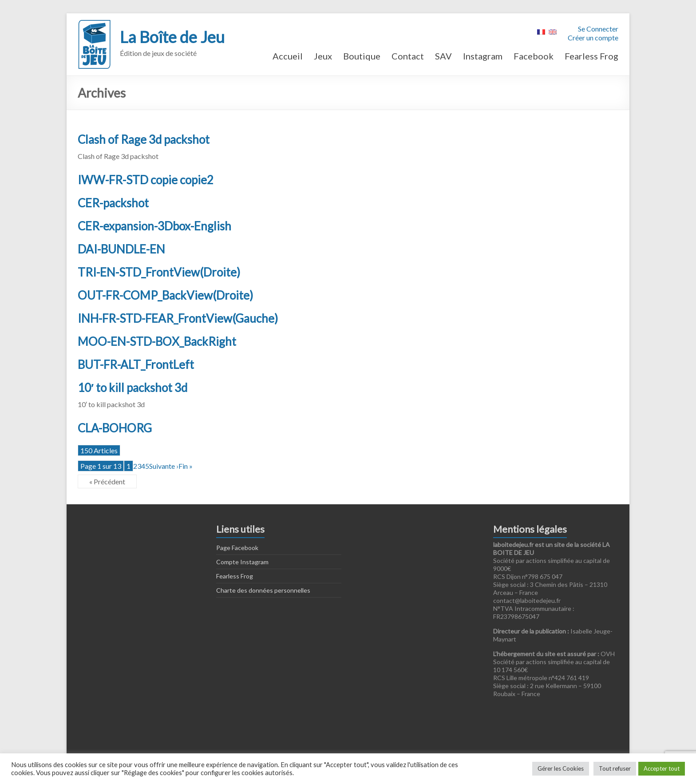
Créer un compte (593, 38)
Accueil (288, 56)
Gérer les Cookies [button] (561, 768)
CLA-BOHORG (115, 428)
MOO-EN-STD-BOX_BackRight (157, 341)
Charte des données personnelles (263, 590)
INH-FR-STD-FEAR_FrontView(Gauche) (178, 318)
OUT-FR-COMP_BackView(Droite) (165, 295)
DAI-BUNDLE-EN (121, 249)
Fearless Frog (591, 56)
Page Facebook (237, 548)
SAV (443, 56)
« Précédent (107, 481)
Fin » (186, 466)
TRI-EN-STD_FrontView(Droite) (159, 272)
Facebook (534, 56)
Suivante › (164, 466)
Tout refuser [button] (615, 768)
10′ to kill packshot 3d (132, 388)
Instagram (483, 56)
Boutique (362, 56)
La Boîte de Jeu (172, 37)
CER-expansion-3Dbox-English (154, 226)
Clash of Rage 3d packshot (144, 139)
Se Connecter (598, 29)
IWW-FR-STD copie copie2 (146, 180)
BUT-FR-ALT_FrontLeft (136, 364)
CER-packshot (113, 203)
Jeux (323, 56)
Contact (408, 56)
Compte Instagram (242, 562)
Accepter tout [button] (662, 768)
